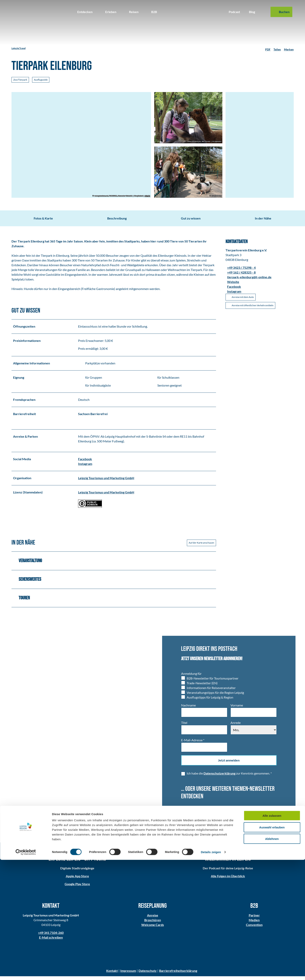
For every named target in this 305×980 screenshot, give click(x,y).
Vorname (237, 709)
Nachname (188, 709)
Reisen (134, 12)
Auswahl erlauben (272, 947)
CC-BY (147, 196)
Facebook (85, 462)
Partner (254, 919)
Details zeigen (211, 972)
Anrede (235, 726)
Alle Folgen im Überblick (228, 880)
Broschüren (152, 924)
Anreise (152, 919)
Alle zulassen (272, 936)
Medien (254, 924)
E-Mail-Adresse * (193, 744)
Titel (184, 726)
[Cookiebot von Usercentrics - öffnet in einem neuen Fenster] (26, 972)
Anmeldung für (191, 677)
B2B (154, 12)
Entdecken (85, 12)
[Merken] (289, 48)
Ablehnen (272, 959)
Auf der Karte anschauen (201, 546)
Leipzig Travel (19, 48)
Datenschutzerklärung (219, 777)
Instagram (85, 467)
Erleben (111, 12)
